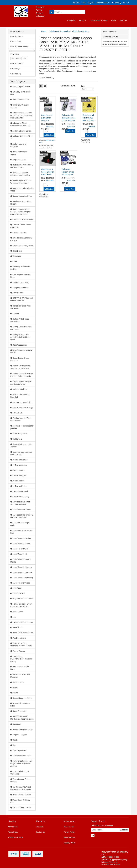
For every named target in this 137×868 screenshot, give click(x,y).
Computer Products (20, 288)
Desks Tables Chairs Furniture (20, 359)
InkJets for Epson (19, 476)
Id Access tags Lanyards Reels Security (21, 453)
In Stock (17, 41)
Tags (14, 745)
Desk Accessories (20, 345)
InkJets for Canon (20, 465)
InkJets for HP (18, 481)
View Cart (123, 20)
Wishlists (76, 3)
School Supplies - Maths (22, 698)
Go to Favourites (110, 31)
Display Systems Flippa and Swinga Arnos (21, 383)
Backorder (70, 131)
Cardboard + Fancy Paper (23, 246)
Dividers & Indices (20, 389)
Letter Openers (19, 593)
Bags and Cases (19, 160)
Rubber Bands (18, 682)
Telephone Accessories (22, 756)
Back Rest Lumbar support (19, 153)
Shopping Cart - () (120, 3)
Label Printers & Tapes (22, 510)
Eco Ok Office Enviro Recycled (20, 396)
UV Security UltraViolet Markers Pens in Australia (21, 788)
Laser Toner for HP (20, 554)
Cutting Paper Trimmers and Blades (21, 328)
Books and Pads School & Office (22, 190)
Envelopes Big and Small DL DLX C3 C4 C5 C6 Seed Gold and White (21, 115)
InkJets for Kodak (19, 486)
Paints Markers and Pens (23, 622)
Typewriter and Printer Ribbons (20, 780)
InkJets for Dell (19, 470)
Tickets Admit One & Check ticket (20, 773)
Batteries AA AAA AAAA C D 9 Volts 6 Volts (22, 166)
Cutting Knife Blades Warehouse (20, 320)
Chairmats (17, 256)
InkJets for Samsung (21, 497)
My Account (13, 827)
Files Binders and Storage (23, 408)
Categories (71, 20)
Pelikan (17, 74)
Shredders (17, 724)
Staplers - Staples (20, 735)
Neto (119, 864)
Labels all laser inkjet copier (20, 524)
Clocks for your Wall (20, 282)
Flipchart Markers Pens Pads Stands (21, 419)
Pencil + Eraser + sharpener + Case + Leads (21, 644)
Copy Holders (18, 293)
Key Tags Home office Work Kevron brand (20, 503)
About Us (83, 20)
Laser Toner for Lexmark (22, 572)
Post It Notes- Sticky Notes (20, 668)
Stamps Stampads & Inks (23, 729)
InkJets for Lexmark (20, 491)
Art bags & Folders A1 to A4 (21, 137)
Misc (14, 617)
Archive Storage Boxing (22, 131)
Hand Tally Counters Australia (20, 106)
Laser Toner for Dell (20, 549)
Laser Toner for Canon (21, 544)
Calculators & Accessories (23, 220)
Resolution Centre (15, 837)
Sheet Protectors (19, 711)
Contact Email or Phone (99, 20)
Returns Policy (69, 837)
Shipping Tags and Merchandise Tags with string (22, 718)
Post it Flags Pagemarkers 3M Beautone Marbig (21, 659)
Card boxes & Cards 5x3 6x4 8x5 (21, 239)
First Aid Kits (18, 413)
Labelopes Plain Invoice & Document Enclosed (22, 516)
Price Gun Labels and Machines (20, 676)
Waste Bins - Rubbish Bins (20, 801)
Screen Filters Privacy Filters (20, 705)
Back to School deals (21, 100)
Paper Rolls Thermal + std (23, 633)
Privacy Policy (69, 832)
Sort (82, 86)
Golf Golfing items (20, 434)
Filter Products (17, 31)
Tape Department (19, 750)
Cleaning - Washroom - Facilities (21, 268)
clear (24, 58)
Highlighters (17, 439)
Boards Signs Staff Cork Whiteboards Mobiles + (21, 182)
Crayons (16, 314)
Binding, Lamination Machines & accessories (20, 174)
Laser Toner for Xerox (21, 583)
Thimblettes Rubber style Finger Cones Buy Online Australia (21, 763)
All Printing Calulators (81, 31)
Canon (16, 69)
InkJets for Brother (20, 460)
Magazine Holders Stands (23, 599)
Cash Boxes (17, 251)
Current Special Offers (21, 87)
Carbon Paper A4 (19, 233)
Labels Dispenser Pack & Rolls (21, 532)
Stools (15, 740)
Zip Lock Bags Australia (22, 808)
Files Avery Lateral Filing (22, 402)
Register (91, 3)
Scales (15, 693)
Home (114, 20)
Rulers (15, 688)
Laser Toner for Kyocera (22, 567)
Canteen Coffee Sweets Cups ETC (21, 226)
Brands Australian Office (22, 196)
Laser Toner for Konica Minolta (20, 561)
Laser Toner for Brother (22, 538)
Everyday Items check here (20, 93)
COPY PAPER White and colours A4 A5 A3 (22, 299)
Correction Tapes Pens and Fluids (20, 307)
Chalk (15, 261)
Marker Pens (18, 612)
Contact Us (40, 832)
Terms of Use (69, 827)
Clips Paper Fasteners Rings (20, 276)
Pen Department (19, 638)
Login (84, 3)
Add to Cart (49, 135)
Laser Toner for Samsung (23, 578)
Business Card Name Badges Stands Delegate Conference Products (20, 212)
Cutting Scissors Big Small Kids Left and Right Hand (20, 337)
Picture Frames (19, 651)
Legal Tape (17, 588)
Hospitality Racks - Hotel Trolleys (21, 445)
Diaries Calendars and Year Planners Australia (20, 367)
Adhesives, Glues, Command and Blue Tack (20, 124)
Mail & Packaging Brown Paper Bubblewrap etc (21, 605)
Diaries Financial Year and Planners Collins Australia (22, 375)
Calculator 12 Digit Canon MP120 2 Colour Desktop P (48, 120)
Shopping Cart (110, 36)
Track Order (13, 832)
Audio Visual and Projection (18, 145)
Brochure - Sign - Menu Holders (21, 203)
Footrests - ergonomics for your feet (22, 427)
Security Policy (69, 843)
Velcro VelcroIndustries (22, 795)
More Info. (50, 127)
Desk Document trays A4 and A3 (21, 351)
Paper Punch (18, 627)
